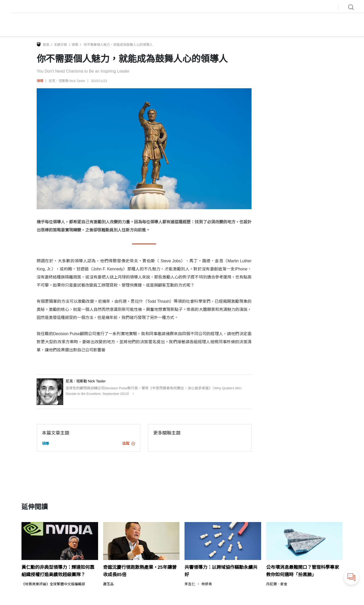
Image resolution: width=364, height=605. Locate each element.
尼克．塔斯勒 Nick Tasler (67, 81)
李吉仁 (190, 584)
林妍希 (207, 584)
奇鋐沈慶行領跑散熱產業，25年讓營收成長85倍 (140, 571)
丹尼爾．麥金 (277, 584)
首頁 (46, 45)
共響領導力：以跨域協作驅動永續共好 (221, 571)
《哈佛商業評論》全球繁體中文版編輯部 (53, 584)
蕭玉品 (108, 584)
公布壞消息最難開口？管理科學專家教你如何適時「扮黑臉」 (303, 571)
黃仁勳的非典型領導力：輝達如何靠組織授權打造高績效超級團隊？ (58, 571)
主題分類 (60, 45)
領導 (75, 45)
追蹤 (129, 443)
